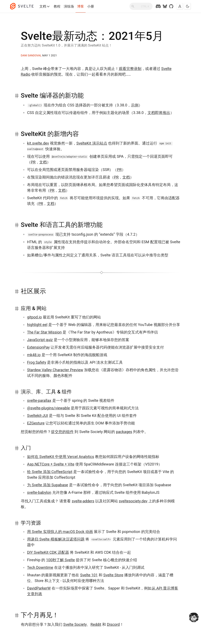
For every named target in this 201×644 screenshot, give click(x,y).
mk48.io (34, 355)
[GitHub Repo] (171, 6)
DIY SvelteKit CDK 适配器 (48, 552)
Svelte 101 (89, 575)
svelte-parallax (39, 400)
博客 (81, 6)
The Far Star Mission (44, 332)
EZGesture (36, 423)
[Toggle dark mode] (188, 6)
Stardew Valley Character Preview (55, 370)
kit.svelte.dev (38, 143)
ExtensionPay (38, 347)
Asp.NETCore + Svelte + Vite (51, 464)
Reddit (96, 624)
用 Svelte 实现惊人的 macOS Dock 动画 (60, 532)
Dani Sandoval (31, 55)
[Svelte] (24, 6)
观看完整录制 (130, 69)
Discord (113, 624)
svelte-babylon (39, 492)
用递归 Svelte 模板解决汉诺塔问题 (56, 539)
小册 (91, 6)
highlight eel (37, 325)
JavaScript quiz (40, 340)
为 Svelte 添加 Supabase (48, 485)
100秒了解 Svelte (60, 560)
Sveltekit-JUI (38, 416)
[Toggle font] (180, 6)
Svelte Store (113, 575)
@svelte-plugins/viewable (48, 408)
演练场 (69, 6)
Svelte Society (75, 624)
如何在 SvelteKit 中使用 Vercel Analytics (61, 457)
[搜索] (141, 6)
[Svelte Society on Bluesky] (165, 6)
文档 (45, 6)
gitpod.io (34, 317)
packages (124, 432)
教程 (57, 6)
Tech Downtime (40, 567)
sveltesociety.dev (133, 501)
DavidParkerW (39, 588)
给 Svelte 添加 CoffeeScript (50, 472)
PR (33, 162)
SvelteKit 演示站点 (92, 143)
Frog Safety (37, 362)
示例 (135, 105)
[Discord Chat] (158, 6)
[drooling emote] (194, 618)
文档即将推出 (159, 113)
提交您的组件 (62, 432)
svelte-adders (83, 501)
